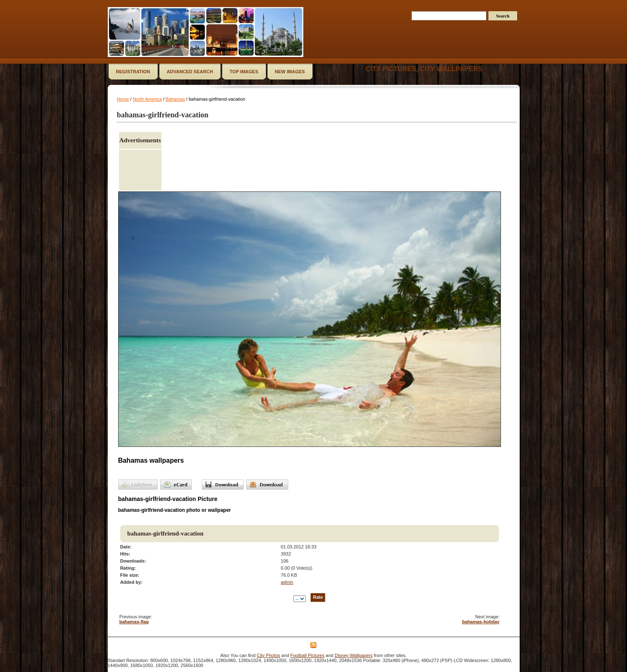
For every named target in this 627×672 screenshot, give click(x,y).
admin (287, 582)
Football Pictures (307, 655)
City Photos (268, 655)
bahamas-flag (134, 622)
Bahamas (175, 99)
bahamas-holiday (481, 622)
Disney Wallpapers (353, 655)
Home (123, 99)
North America (147, 99)
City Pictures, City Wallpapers (424, 69)
